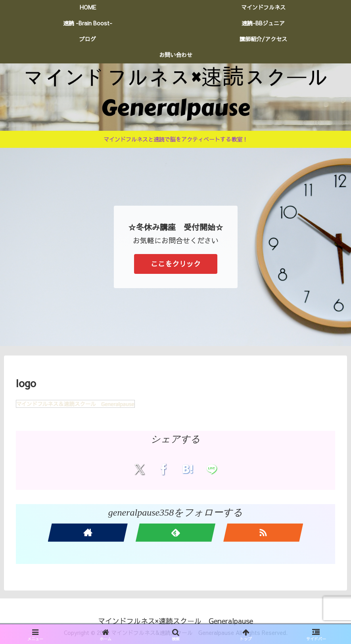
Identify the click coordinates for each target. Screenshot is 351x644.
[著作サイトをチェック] (88, 533)
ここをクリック (176, 264)
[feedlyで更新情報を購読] (175, 533)
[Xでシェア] (139, 469)
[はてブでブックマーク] (187, 469)
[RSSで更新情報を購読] (263, 533)
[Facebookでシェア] (164, 469)
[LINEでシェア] (212, 469)
